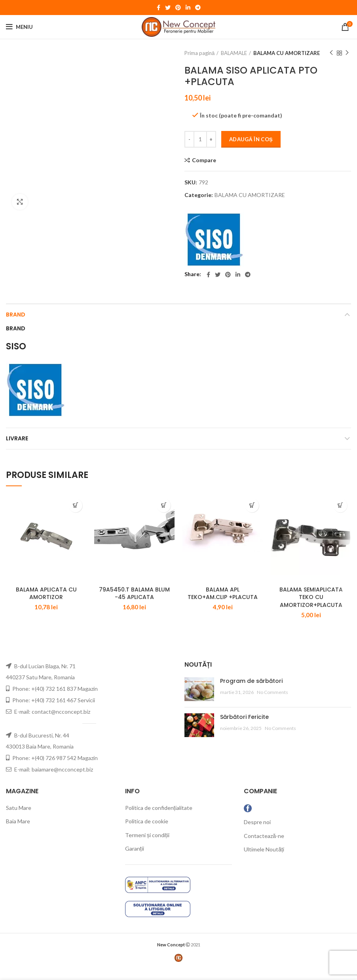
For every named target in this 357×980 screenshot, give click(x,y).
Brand (16, 315)
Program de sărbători (251, 691)
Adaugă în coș (251, 139)
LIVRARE (17, 438)
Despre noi (257, 833)
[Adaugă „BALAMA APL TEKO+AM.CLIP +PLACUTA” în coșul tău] (252, 505)
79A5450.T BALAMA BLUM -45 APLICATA (134, 604)
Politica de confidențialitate (159, 818)
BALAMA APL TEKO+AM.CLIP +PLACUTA (223, 604)
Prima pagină (199, 53)
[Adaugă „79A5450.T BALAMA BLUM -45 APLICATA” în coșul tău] (164, 505)
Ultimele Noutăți (264, 860)
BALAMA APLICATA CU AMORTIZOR (46, 604)
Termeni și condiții (147, 845)
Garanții (135, 859)
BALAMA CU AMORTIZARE (287, 53)
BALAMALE (234, 53)
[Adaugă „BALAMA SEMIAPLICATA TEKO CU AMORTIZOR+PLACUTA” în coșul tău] (340, 505)
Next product (347, 53)
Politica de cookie (147, 832)
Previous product (331, 53)
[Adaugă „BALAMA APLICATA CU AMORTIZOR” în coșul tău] (75, 505)
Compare (204, 160)
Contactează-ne (264, 846)
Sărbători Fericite (244, 727)
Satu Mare (19, 818)
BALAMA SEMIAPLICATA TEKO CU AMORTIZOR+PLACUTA (311, 608)
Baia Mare (18, 832)
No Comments (272, 703)
